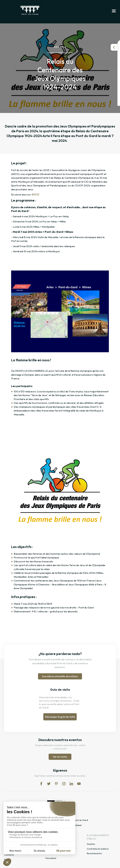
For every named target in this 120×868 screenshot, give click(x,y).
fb (41, 784)
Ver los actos (60, 757)
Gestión (91, 844)
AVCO (35, 194)
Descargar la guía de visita (60, 717)
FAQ (6, 859)
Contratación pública (98, 849)
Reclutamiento (94, 853)
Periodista (51, 858)
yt (79, 784)
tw (49, 784)
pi (56, 784)
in (64, 784)
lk (71, 784)
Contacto (9, 855)
